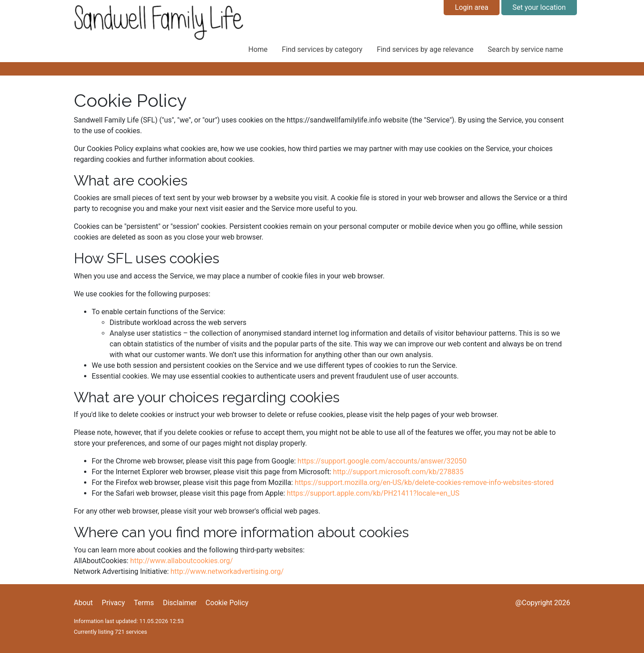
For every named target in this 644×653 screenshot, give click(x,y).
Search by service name (525, 49)
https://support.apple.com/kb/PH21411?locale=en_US (373, 493)
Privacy (114, 603)
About (83, 603)
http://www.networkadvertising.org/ (227, 571)
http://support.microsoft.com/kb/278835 (398, 472)
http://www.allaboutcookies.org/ (182, 561)
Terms (144, 603)
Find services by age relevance (425, 49)
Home (258, 49)
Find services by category (322, 49)
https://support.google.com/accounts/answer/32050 (382, 461)
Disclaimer (180, 603)
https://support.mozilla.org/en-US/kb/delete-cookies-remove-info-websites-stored (424, 482)
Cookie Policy (227, 603)
